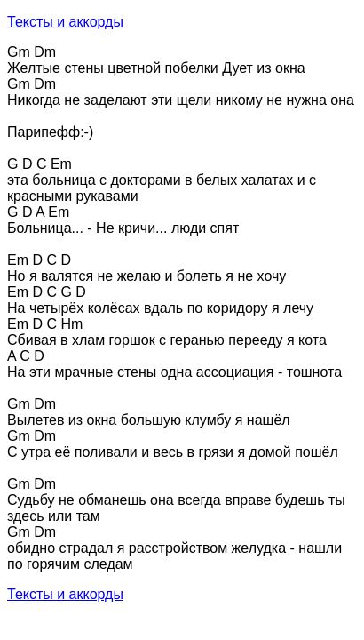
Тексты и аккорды (65, 22)
